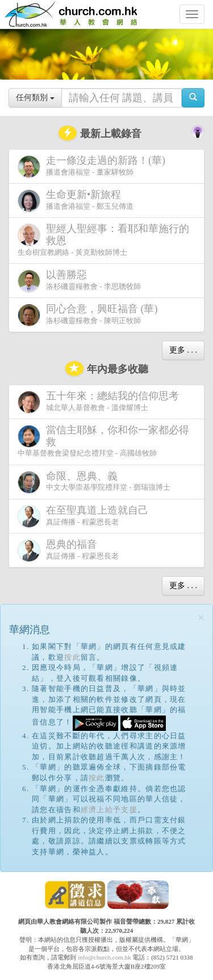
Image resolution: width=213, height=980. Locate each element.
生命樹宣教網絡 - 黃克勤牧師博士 (103, 239)
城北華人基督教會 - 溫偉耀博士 (101, 402)
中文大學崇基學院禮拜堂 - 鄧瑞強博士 (94, 482)
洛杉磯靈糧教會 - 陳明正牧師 (90, 315)
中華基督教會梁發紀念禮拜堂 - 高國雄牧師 (103, 441)
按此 (72, 657)
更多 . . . (183, 350)
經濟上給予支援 (109, 810)
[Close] (201, 618)
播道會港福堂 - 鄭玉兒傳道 (76, 200)
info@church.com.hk (104, 957)
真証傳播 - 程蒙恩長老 (85, 516)
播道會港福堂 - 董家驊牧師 (94, 166)
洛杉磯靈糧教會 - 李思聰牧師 (79, 281)
